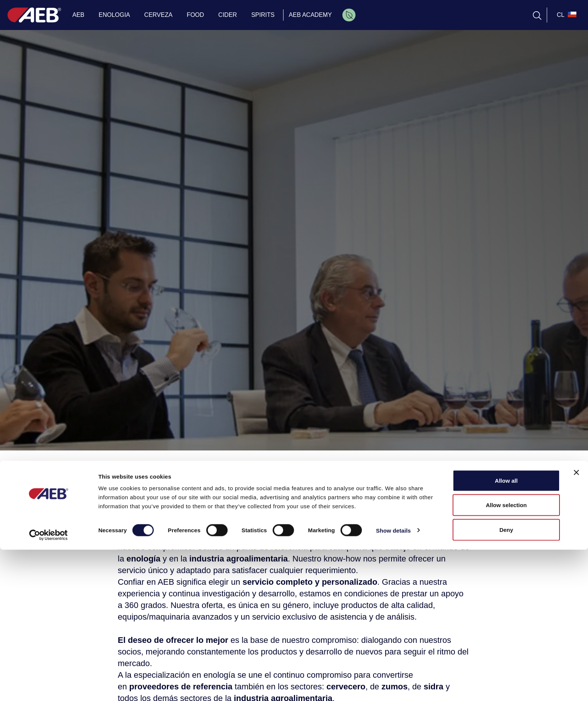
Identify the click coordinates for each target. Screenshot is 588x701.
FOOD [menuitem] (195, 15)
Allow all (506, 632)
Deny (506, 681)
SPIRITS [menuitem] (263, 15)
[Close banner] (576, 624)
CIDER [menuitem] (228, 15)
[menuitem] (349, 15)
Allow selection (506, 657)
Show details (394, 682)
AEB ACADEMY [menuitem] (310, 15)
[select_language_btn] (566, 15)
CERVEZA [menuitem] (158, 15)
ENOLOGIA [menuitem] (114, 15)
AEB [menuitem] (78, 15)
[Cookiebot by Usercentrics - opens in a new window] (49, 686)
